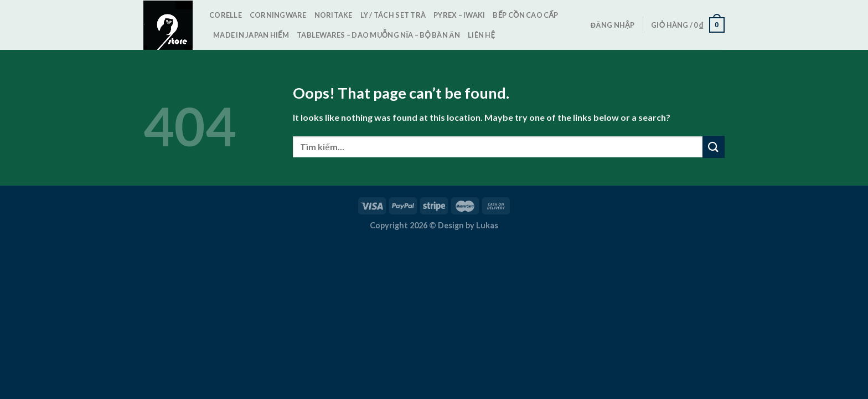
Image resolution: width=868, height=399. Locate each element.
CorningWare (278, 15)
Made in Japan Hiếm (251, 35)
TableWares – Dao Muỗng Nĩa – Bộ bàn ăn (378, 35)
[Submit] (714, 147)
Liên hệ (481, 35)
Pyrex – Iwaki (459, 15)
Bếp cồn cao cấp (525, 15)
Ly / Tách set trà (393, 15)
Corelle (226, 15)
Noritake (334, 15)
